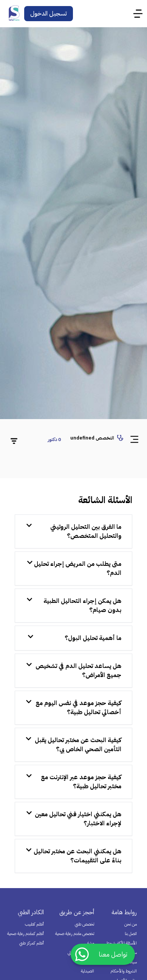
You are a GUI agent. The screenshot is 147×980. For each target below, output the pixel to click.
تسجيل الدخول (49, 14)
